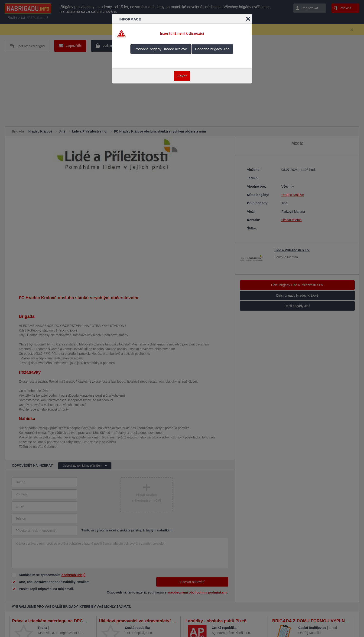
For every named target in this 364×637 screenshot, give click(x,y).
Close (248, 19)
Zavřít (182, 76)
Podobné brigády (161, 49)
